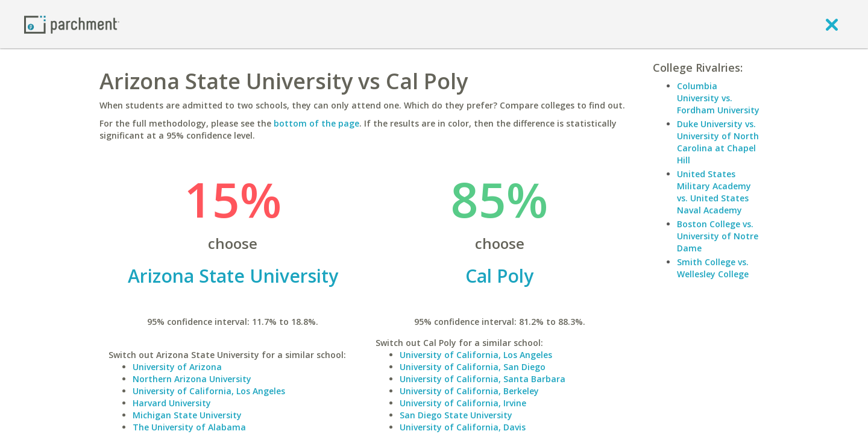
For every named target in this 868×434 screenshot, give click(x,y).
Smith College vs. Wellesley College (713, 268)
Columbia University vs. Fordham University (718, 98)
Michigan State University (187, 415)
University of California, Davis (463, 427)
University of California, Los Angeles (209, 391)
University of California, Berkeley (469, 391)
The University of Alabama (189, 427)
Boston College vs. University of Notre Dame (718, 236)
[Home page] (72, 24)
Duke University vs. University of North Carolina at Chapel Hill (718, 142)
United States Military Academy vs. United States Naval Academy (714, 192)
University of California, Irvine (463, 403)
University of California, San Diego (473, 367)
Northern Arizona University (192, 379)
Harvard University (172, 403)
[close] (832, 24)
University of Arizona (177, 367)
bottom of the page (316, 123)
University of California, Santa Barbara (483, 379)
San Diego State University (456, 415)
